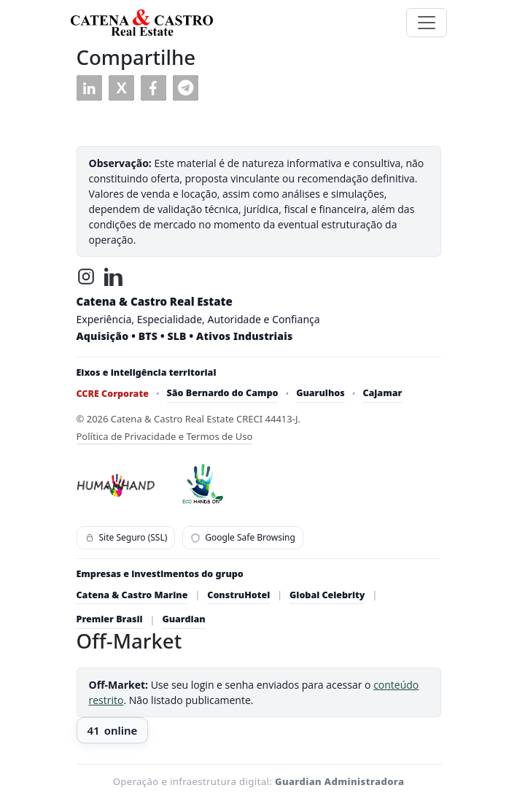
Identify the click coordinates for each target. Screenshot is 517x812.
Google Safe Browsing (243, 537)
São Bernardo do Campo (223, 393)
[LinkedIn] (114, 277)
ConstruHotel (238, 595)
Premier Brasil (110, 619)
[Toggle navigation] (427, 23)
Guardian (183, 619)
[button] (89, 88)
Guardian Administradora (339, 781)
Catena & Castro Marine (132, 595)
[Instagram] (86, 277)
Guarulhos (320, 393)
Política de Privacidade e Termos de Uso (165, 436)
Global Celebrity (327, 595)
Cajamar (382, 393)
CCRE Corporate (113, 394)
